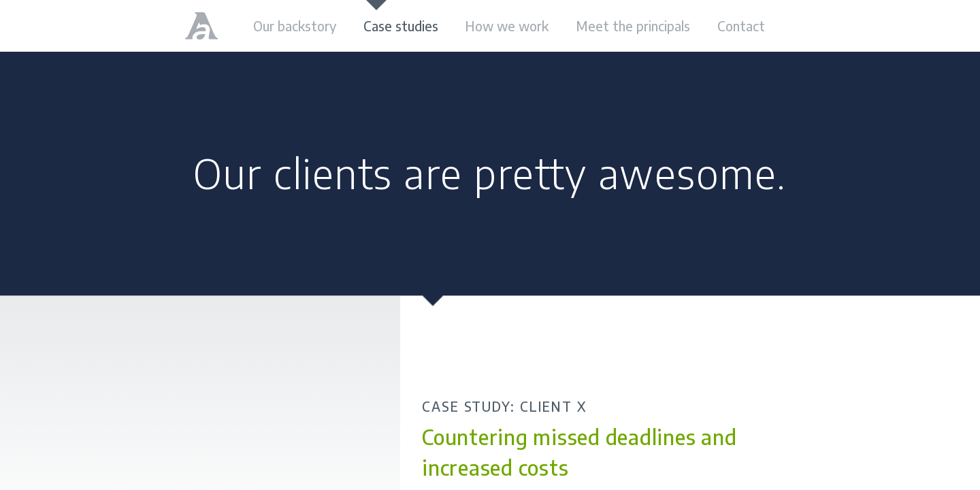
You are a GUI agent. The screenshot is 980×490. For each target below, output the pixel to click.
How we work (507, 26)
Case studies (401, 26)
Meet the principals (633, 26)
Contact (741, 26)
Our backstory (295, 26)
